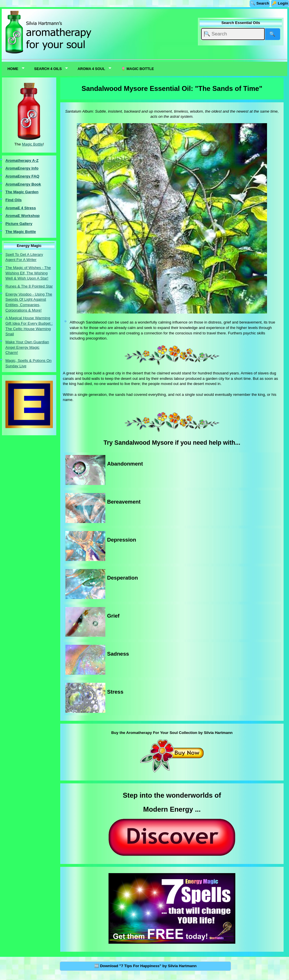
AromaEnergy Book (23, 184)
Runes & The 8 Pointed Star (29, 286)
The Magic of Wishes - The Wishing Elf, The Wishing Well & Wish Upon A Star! (28, 273)
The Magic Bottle (21, 232)
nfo (36, 168)
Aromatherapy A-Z (22, 160)
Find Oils (14, 200)
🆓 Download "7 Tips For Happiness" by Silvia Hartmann (145, 966)
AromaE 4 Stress (21, 208)
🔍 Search (260, 3)
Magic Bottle (32, 144)
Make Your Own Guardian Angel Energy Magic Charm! (27, 347)
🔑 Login (280, 3)
